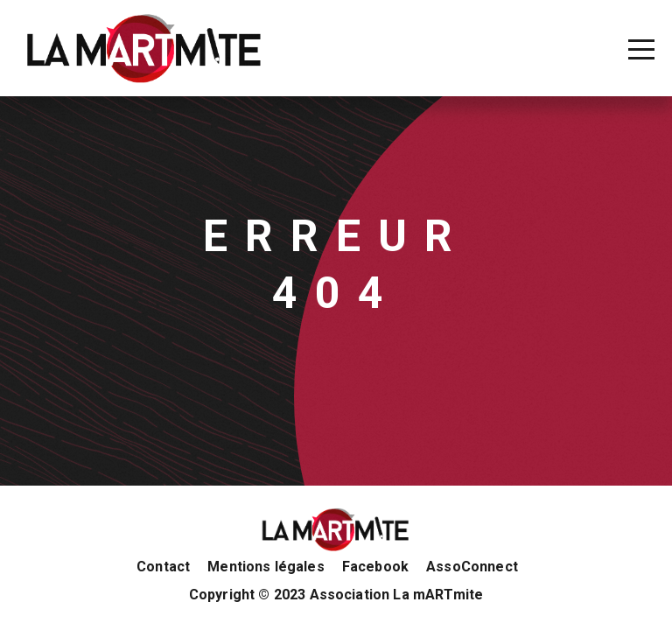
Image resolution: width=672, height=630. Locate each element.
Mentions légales (266, 567)
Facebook (375, 567)
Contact (163, 567)
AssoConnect (472, 567)
